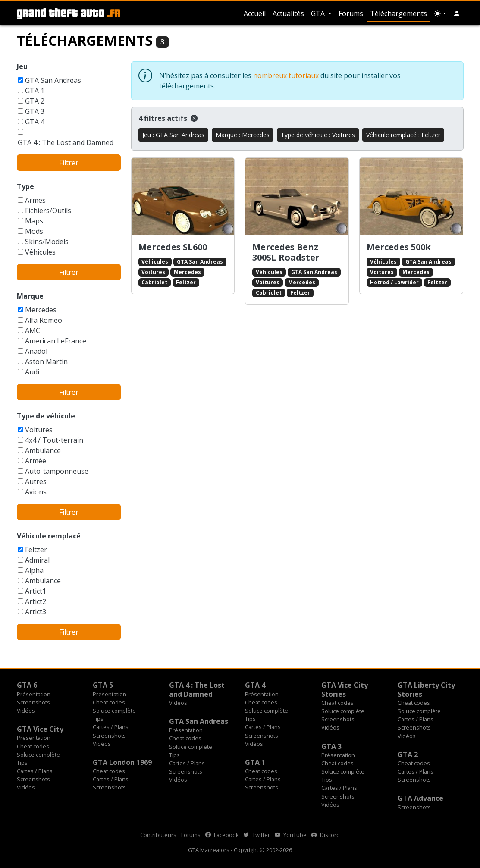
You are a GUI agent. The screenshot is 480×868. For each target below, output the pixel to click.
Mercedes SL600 (173, 247)
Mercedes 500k (399, 247)
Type (25, 186)
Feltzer (36, 550)
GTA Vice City (40, 729)
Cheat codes (109, 702)
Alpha (34, 570)
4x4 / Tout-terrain (54, 440)
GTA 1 (35, 91)
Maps (34, 221)
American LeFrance (56, 341)
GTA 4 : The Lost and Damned (66, 142)
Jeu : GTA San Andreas (173, 135)
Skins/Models (47, 242)
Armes (35, 200)
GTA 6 (27, 685)
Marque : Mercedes (243, 135)
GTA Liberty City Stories (426, 689)
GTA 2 (35, 101)
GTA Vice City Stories (345, 689)
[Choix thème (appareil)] (440, 13)
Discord (326, 835)
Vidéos (26, 711)
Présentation (34, 694)
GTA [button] (319, 13)
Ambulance (43, 450)
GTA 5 (103, 685)
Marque (30, 296)
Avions (36, 492)
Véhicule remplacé (49, 536)
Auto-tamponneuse (57, 471)
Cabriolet (154, 282)
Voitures (39, 430)
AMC (33, 330)
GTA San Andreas (53, 80)
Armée (36, 461)
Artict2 (36, 601)
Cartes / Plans (111, 727)
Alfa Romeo (44, 320)
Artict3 (36, 612)
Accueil (255, 13)
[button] (457, 13)
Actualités (288, 13)
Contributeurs (158, 835)
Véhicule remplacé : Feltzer (403, 135)
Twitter (257, 835)
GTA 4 (35, 122)
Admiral (37, 560)
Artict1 (36, 591)
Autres (36, 481)
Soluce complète (114, 711)
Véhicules (40, 252)
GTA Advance (420, 798)
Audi (32, 372)
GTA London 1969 (122, 762)
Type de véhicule (46, 416)
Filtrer (69, 163)
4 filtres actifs (168, 118)
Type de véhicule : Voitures (318, 135)
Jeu (22, 66)
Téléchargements (398, 13)
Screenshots (33, 702)
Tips (98, 719)
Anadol (36, 351)
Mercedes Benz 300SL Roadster (286, 252)
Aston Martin (46, 362)
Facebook (222, 835)
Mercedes (41, 310)
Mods (34, 231)
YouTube (291, 835)
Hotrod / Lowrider (394, 282)
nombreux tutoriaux (286, 75)
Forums (351, 13)
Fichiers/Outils (48, 211)
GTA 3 (35, 111)
